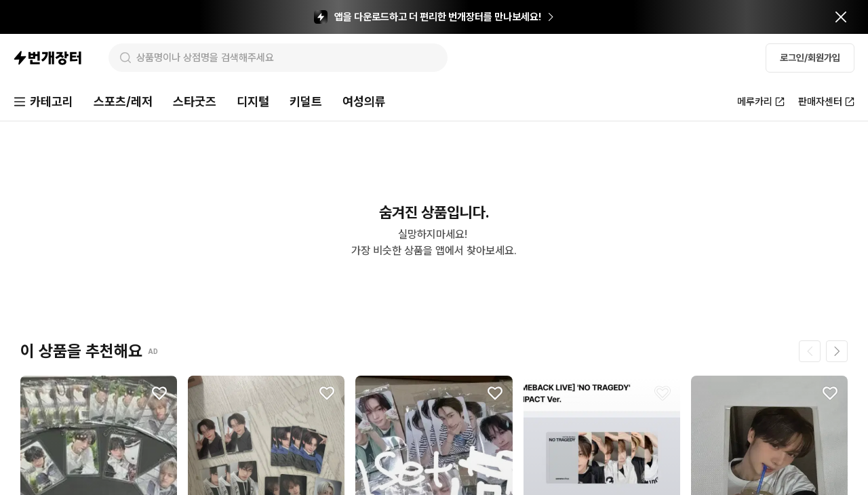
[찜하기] (159, 393)
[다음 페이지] (837, 351)
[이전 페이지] (810, 351)
